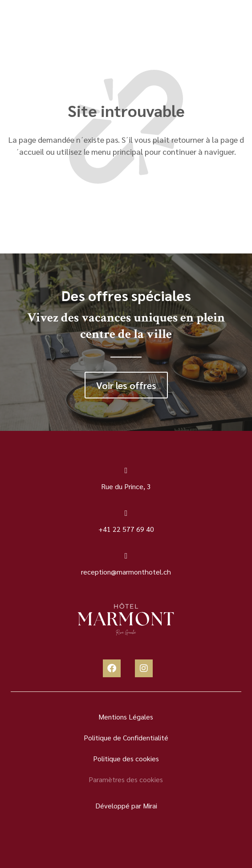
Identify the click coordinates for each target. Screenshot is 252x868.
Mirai (150, 806)
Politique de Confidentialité (126, 737)
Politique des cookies (126, 758)
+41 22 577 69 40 (126, 529)
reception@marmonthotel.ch (126, 572)
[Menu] (28, 25)
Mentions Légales (126, 717)
